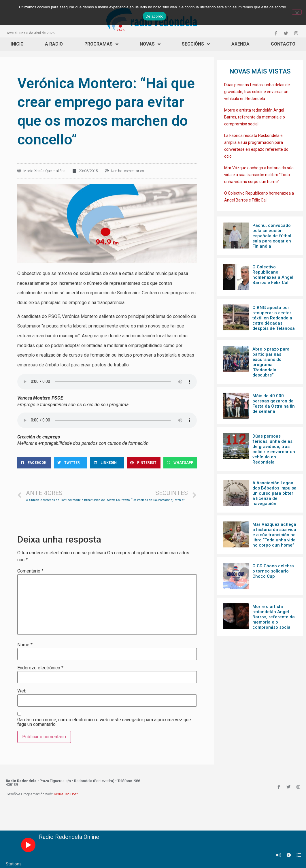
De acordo (154, 16)
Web (22, 691)
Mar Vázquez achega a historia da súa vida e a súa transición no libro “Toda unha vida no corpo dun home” (259, 175)
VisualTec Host (66, 794)
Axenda (240, 44)
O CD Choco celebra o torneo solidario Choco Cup (273, 571)
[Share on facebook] (34, 463)
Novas (150, 44)
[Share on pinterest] (144, 463)
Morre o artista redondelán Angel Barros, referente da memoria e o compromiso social (255, 117)
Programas (101, 44)
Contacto (283, 44)
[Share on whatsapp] (180, 463)
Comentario (30, 571)
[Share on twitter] (71, 463)
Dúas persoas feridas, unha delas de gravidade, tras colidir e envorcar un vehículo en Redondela (257, 92)
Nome (25, 645)
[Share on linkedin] (107, 463)
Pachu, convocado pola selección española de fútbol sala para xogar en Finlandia (272, 236)
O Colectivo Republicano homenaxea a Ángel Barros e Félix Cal (273, 275)
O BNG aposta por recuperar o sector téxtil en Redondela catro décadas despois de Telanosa (274, 318)
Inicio (17, 44)
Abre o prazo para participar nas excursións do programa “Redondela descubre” (271, 362)
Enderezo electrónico (40, 668)
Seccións (196, 44)
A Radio (54, 44)
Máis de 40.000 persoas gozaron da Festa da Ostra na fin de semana (274, 404)
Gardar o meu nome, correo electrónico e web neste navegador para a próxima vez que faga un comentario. (104, 722)
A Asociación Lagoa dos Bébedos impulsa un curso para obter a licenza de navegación (274, 493)
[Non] (297, 12)
